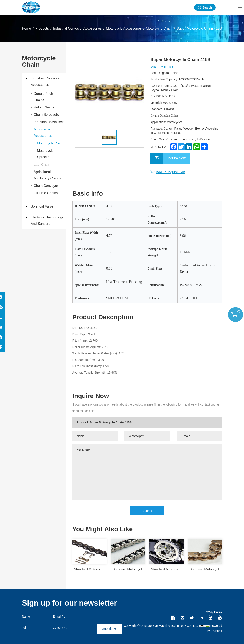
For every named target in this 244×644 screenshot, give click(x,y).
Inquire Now (176, 159)
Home (27, 28)
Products (42, 28)
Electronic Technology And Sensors (47, 238)
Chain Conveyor (47, 201)
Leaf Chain (43, 178)
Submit (147, 511)
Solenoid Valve (42, 224)
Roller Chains (45, 109)
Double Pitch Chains (45, 97)
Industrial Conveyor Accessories (78, 28)
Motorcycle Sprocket (45, 166)
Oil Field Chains (47, 210)
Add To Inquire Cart (171, 172)
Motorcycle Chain (159, 28)
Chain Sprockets (47, 118)
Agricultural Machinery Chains (49, 190)
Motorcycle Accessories (124, 28)
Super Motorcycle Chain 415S (199, 28)
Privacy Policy (213, 612)
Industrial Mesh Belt (47, 129)
